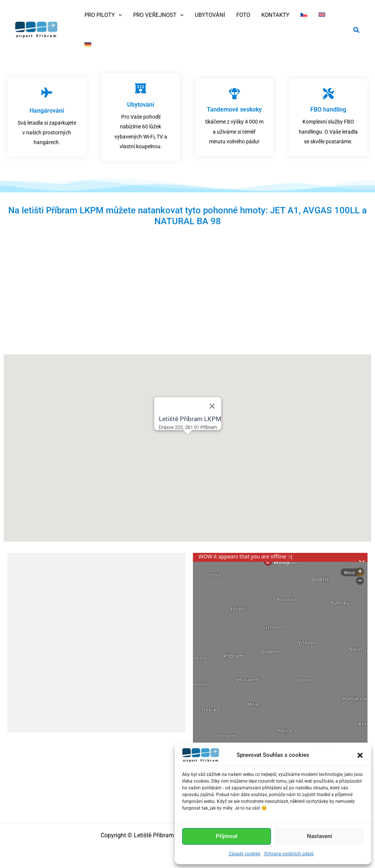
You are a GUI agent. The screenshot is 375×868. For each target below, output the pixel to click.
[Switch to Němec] (88, 45)
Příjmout (227, 836)
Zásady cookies (245, 854)
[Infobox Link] (47, 117)
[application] (118, 15)
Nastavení (319, 836)
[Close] (212, 406)
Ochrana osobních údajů (289, 854)
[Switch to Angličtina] (322, 15)
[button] (360, 755)
